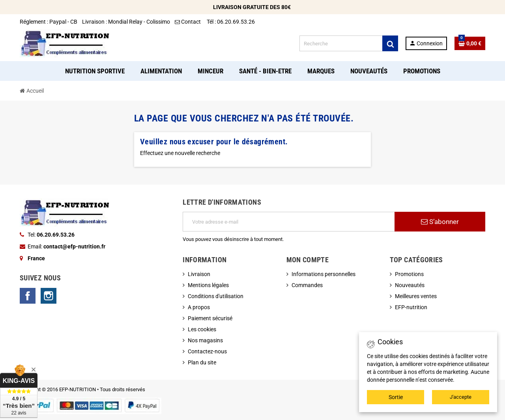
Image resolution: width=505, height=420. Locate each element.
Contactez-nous (207, 351)
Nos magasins (205, 340)
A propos (199, 307)
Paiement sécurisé (210, 318)
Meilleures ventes (416, 296)
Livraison (199, 274)
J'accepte (461, 397)
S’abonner (440, 222)
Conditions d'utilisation (216, 296)
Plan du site (202, 362)
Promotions (409, 274)
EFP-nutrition (411, 307)
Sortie (396, 397)
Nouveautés (410, 285)
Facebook (28, 296)
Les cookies (202, 329)
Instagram (49, 296)
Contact (188, 22)
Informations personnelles (324, 274)
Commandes (307, 285)
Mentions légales (208, 285)
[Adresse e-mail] (289, 222)
